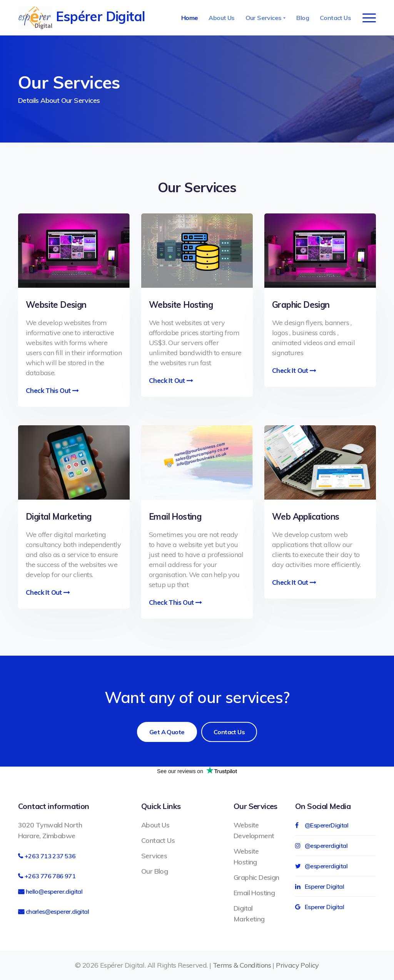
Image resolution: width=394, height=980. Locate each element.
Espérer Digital (82, 18)
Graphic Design (256, 877)
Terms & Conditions (242, 965)
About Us (221, 18)
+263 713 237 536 (50, 856)
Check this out (175, 602)
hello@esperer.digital (54, 891)
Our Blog (154, 871)
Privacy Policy (297, 965)
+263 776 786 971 (50, 876)
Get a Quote (167, 732)
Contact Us (335, 18)
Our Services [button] (264, 18)
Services (154, 856)
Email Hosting (254, 893)
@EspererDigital (322, 825)
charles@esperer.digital (57, 911)
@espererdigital (321, 846)
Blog (303, 18)
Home (190, 18)
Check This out (52, 390)
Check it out (171, 380)
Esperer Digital (320, 886)
